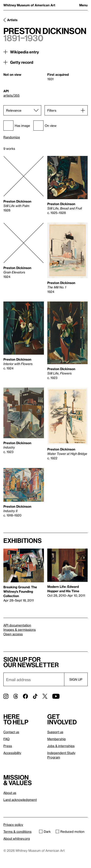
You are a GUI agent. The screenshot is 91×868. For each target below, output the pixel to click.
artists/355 (11, 95)
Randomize (12, 137)
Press (8, 746)
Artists (12, 20)
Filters (52, 110)
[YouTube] (56, 696)
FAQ (6, 739)
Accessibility (12, 753)
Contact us (11, 732)
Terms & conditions (17, 831)
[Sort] (22, 110)
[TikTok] (35, 696)
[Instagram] (6, 696)
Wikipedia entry (24, 52)
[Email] (34, 679)
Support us (55, 732)
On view (45, 126)
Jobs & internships (61, 746)
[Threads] (16, 696)
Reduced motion (70, 831)
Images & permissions (20, 630)
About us (10, 793)
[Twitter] (45, 696)
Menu (83, 5)
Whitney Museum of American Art (29, 5)
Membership (57, 739)
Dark (45, 831)
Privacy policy (13, 825)
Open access (13, 634)
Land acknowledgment (20, 800)
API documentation (17, 625)
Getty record (22, 62)
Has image (17, 126)
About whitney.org (17, 838)
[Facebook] (25, 696)
